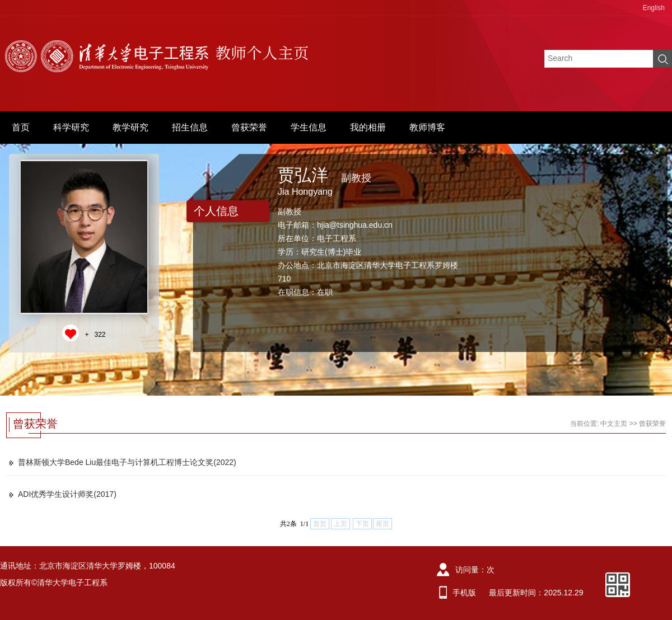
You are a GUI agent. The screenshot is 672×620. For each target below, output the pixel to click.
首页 (21, 127)
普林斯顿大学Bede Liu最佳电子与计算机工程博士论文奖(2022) (127, 462)
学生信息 (309, 127)
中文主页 (614, 424)
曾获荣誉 (249, 127)
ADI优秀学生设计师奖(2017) (67, 494)
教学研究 (130, 127)
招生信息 (190, 127)
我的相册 (368, 127)
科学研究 (71, 127)
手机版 (464, 593)
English (654, 8)
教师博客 (427, 127)
